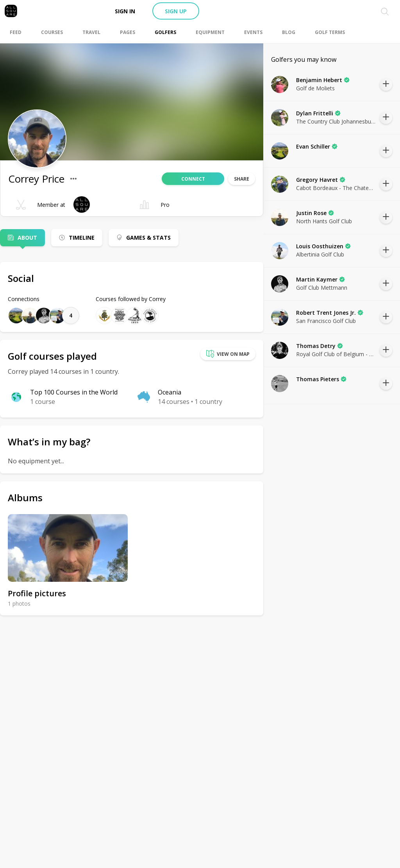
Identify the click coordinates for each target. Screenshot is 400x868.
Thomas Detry (320, 346)
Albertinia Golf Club (320, 254)
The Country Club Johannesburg (336, 121)
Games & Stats (148, 238)
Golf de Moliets (315, 88)
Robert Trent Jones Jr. (330, 313)
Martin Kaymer (321, 279)
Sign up (176, 11)
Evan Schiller (317, 146)
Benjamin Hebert (323, 80)
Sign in (125, 11)
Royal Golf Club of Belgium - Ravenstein (336, 354)
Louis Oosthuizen (323, 246)
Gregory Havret (321, 180)
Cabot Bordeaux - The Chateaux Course (336, 188)
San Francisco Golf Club (326, 321)
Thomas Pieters (321, 379)
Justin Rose (315, 213)
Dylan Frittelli (318, 113)
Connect (193, 179)
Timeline (82, 238)
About (27, 238)
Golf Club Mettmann (322, 288)
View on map (228, 354)
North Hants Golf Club (324, 221)
